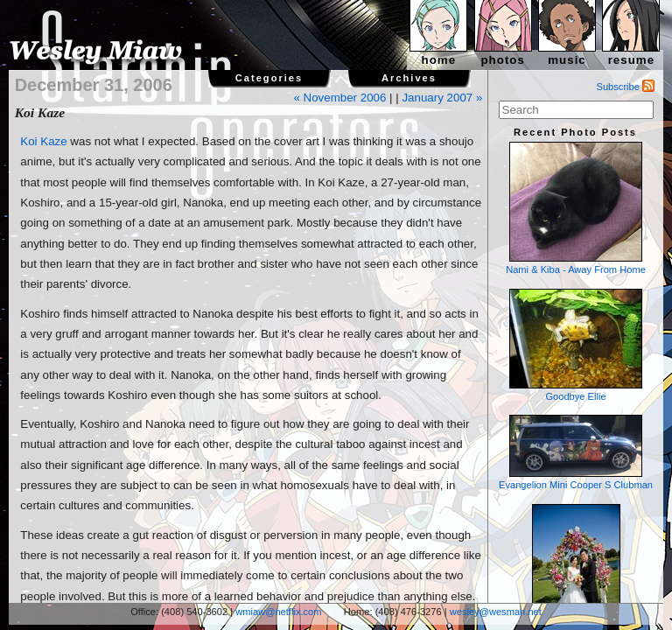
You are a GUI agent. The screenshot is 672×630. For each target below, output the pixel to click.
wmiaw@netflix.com (278, 612)
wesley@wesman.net (496, 612)
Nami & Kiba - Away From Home (576, 208)
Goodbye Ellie (576, 345)
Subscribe (626, 87)
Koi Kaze (43, 141)
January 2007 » (442, 98)
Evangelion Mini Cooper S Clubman (576, 452)
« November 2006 (339, 98)
